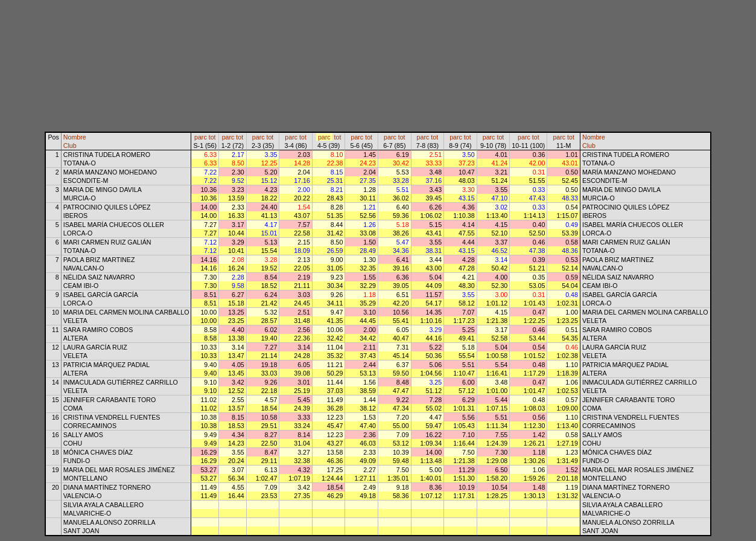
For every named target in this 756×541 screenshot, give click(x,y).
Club (70, 146)
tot (212, 137)
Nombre (75, 137)
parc (201, 137)
